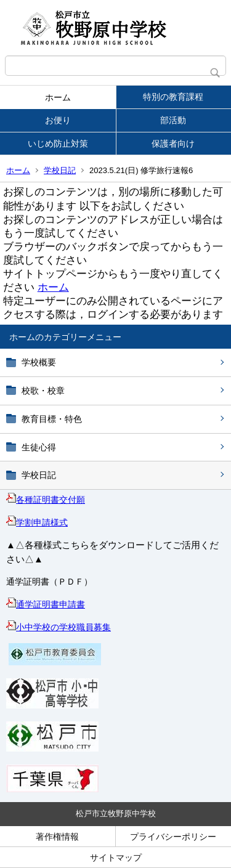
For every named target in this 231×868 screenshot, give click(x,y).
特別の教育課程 (173, 97)
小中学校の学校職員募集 (59, 627)
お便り (58, 120)
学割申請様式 (37, 522)
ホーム (58, 97)
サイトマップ (116, 858)
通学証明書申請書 (46, 604)
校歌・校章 (43, 391)
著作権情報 (57, 837)
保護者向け (173, 144)
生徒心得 (39, 447)
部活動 (173, 120)
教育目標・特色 (52, 419)
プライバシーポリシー (173, 837)
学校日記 (60, 170)
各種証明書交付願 (46, 500)
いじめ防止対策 (58, 144)
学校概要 (39, 362)
